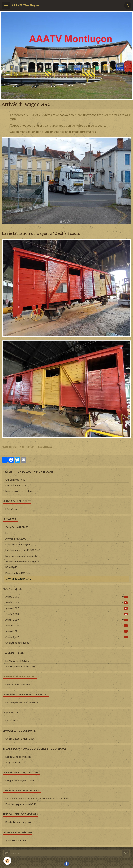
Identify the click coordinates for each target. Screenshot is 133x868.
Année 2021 (66, 631)
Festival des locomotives (19, 822)
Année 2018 (66, 614)
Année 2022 (66, 637)
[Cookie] (7, 861)
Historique (11, 509)
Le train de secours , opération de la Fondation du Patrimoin (37, 798)
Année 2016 (66, 602)
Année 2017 (66, 608)
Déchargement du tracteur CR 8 (23, 556)
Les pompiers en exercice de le (22, 702)
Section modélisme (16, 840)
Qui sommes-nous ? (16, 480)
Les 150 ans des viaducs (18, 757)
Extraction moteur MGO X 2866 (23, 550)
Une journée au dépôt (17, 643)
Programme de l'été (16, 762)
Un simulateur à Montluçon (20, 739)
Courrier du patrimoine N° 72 (21, 804)
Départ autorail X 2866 (18, 573)
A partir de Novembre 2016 (20, 666)
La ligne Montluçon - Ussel (20, 780)
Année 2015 (66, 597)
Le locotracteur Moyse (18, 544)
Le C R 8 (10, 533)
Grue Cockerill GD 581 (18, 527)
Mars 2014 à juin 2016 (17, 661)
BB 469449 (11, 567)
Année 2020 (66, 625)
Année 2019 (66, 620)
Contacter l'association (18, 684)
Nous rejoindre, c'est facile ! (20, 491)
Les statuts (12, 721)
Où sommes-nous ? (16, 485)
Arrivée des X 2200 (16, 539)
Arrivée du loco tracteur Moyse (22, 562)
